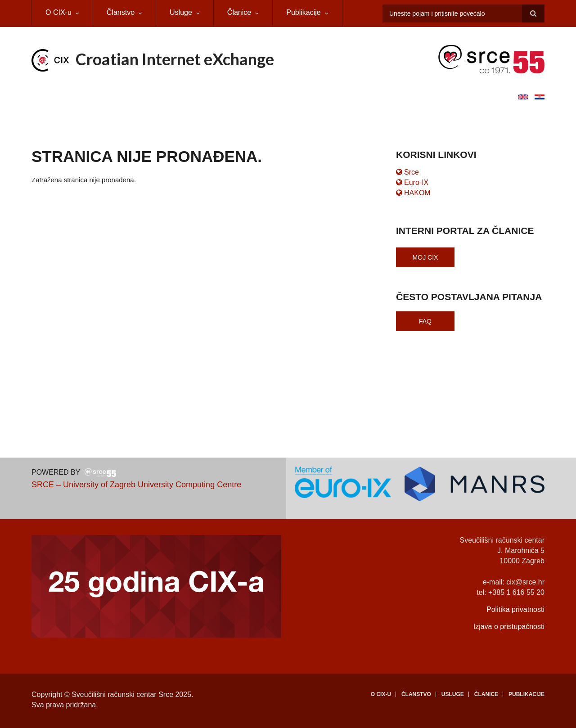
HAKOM (413, 193)
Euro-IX (412, 182)
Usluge (181, 12)
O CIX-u (58, 12)
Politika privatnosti (515, 609)
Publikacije (303, 12)
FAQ (425, 321)
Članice (239, 12)
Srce (407, 172)
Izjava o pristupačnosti (509, 627)
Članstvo (121, 12)
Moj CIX (425, 257)
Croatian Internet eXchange (175, 59)
